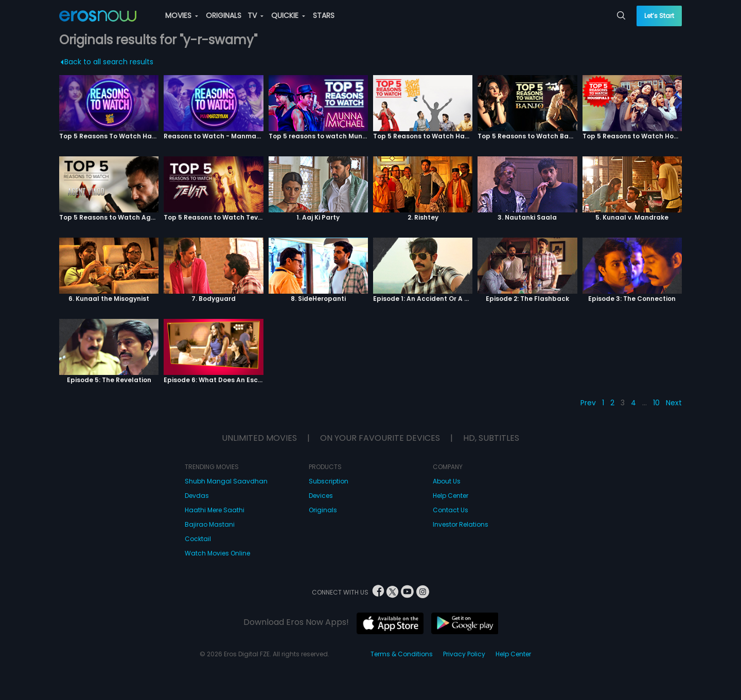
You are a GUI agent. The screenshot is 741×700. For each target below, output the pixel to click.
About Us (447, 481)
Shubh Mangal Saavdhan (226, 481)
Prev (588, 403)
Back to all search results (107, 62)
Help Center (451, 496)
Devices (321, 496)
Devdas (197, 496)
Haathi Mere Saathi (215, 510)
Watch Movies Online (217, 553)
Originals (323, 510)
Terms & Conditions (402, 654)
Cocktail (198, 539)
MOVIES (182, 15)
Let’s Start (659, 16)
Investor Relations (461, 524)
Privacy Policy (464, 654)
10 (656, 403)
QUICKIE (288, 15)
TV (255, 15)
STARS (324, 15)
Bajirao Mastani (210, 524)
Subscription (329, 481)
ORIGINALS (224, 15)
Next (674, 403)
